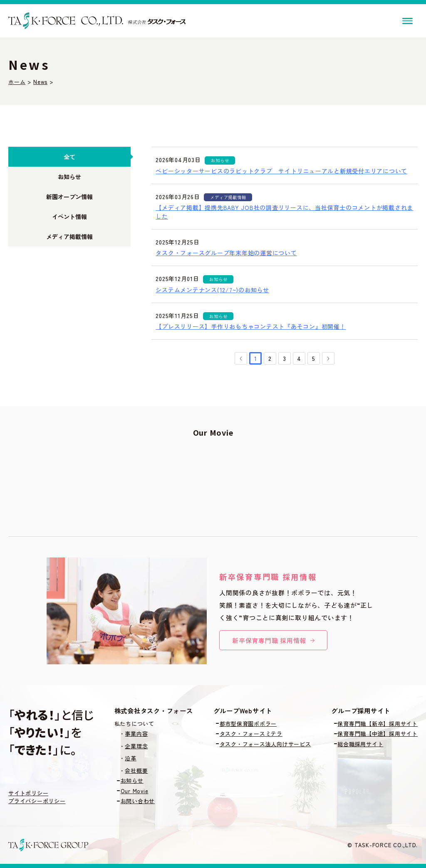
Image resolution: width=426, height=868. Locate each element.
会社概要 (136, 771)
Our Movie (135, 791)
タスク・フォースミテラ (251, 734)
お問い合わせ (138, 801)
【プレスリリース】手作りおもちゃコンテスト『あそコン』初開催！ (251, 326)
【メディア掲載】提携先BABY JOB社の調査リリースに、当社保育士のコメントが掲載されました (284, 212)
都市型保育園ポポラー (248, 724)
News (40, 82)
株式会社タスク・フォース (154, 710)
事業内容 (136, 734)
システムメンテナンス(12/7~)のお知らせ (212, 290)
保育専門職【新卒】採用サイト (378, 724)
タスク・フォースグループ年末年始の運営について (226, 253)
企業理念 (136, 746)
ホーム (17, 82)
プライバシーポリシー (37, 801)
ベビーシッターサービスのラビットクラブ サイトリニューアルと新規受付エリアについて (281, 171)
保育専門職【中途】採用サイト (378, 734)
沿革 (131, 758)
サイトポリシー (28, 793)
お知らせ (132, 780)
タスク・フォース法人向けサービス (265, 744)
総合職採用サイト (360, 744)
